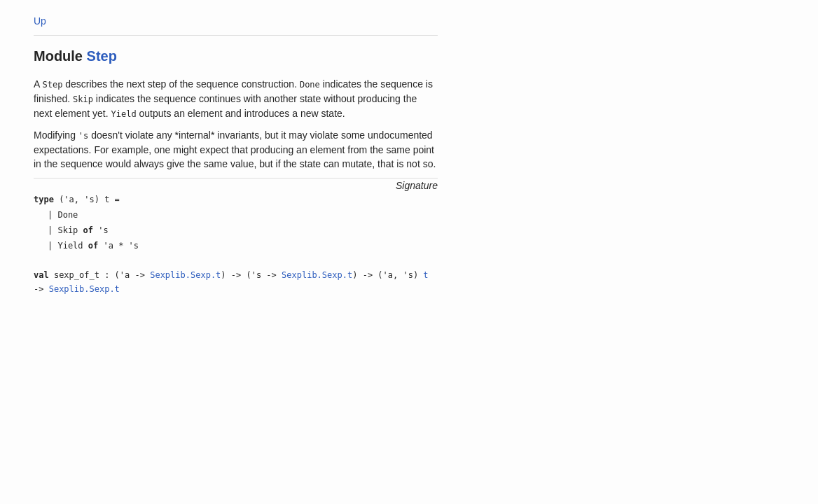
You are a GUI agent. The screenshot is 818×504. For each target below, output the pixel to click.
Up (40, 21)
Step (102, 56)
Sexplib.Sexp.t (185, 275)
